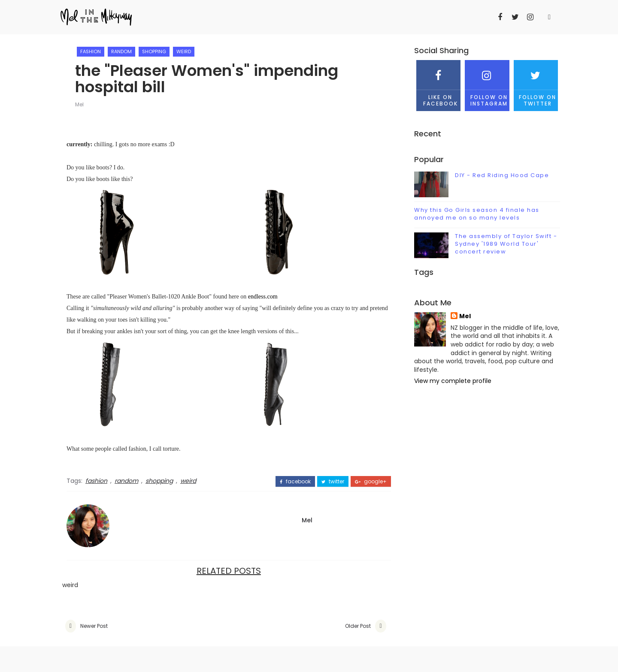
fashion (91, 51)
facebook (295, 482)
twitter (333, 482)
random (121, 51)
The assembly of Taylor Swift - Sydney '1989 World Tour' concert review (506, 244)
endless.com (263, 297)
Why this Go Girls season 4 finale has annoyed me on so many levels (477, 214)
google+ (371, 482)
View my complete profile (453, 381)
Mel (79, 104)
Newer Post (94, 626)
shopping (154, 51)
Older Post (358, 626)
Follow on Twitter (536, 83)
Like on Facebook (438, 83)
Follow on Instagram (487, 83)
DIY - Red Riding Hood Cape (502, 175)
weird (184, 51)
